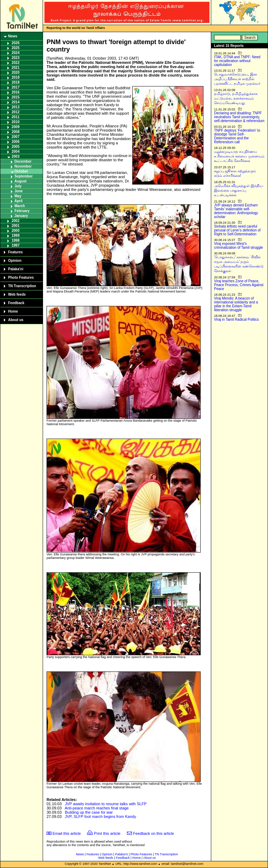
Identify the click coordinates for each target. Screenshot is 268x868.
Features (16, 252)
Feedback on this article (153, 833)
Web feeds (17, 294)
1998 (16, 240)
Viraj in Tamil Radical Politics (236, 320)
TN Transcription (22, 286)
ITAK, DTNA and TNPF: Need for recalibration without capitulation (237, 61)
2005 (16, 147)
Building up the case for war (89, 812)
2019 (16, 77)
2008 (16, 132)
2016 (16, 92)
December (23, 161)
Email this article (67, 833)
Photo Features (21, 278)
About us (16, 320)
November (23, 166)
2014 (16, 102)
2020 (16, 73)
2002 (16, 221)
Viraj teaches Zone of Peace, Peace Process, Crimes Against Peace (239, 285)
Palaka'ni (16, 269)
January (21, 216)
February (22, 211)
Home (13, 311)
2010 (16, 122)
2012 (16, 112)
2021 (16, 68)
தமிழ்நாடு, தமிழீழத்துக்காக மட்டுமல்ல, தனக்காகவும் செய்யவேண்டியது (236, 98)
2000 (16, 231)
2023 (16, 58)
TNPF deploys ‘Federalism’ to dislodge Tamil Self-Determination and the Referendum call (237, 136)
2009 (16, 127)
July (18, 186)
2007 (16, 137)
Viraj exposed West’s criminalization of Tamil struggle (239, 246)
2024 (16, 53)
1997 (16, 245)
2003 (16, 156)
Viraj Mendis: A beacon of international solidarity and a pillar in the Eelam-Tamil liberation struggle (236, 304)
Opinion (15, 261)
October (21, 171)
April (19, 201)
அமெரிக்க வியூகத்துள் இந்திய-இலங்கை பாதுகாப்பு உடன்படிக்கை (239, 190)
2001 (16, 226)
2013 (16, 107)
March (20, 206)
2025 (16, 48)
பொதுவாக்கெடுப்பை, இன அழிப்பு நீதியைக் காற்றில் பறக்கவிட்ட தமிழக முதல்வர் (237, 79)
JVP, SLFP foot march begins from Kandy (100, 816)
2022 (16, 63)
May (18, 196)
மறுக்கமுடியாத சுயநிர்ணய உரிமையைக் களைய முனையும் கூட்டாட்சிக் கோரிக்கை (239, 156)
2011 (16, 117)
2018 (16, 82)
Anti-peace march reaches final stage (97, 808)
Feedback (16, 303)
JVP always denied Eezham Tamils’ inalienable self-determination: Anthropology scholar (236, 211)
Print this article (107, 833)
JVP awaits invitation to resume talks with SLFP (106, 804)
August (20, 181)
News (13, 36)
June (19, 191)
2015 (16, 97)
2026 (16, 43)
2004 (16, 152)
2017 (16, 87)
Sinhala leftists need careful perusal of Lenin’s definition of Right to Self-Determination (237, 230)
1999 (16, 236)
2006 (16, 142)
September (24, 176)
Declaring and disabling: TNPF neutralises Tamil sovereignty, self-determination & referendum (239, 117)
